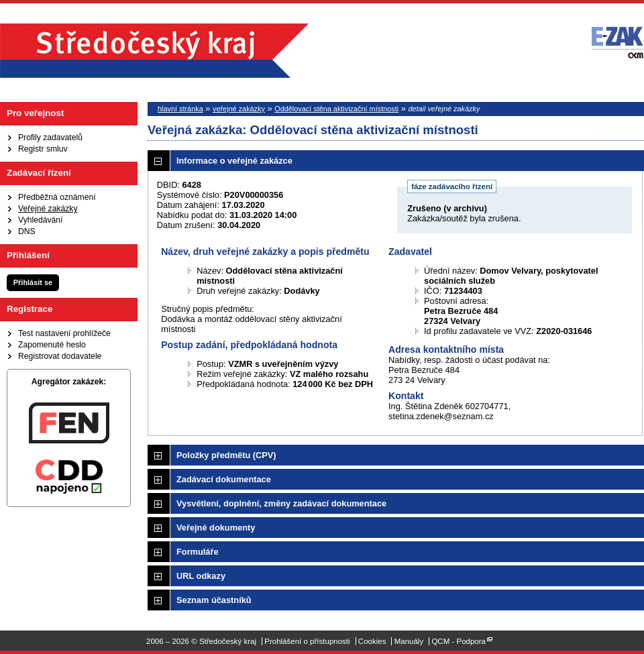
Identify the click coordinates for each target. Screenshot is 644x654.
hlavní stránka (180, 109)
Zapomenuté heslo (52, 345)
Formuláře (198, 552)
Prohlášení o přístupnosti (307, 641)
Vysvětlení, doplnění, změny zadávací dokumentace (281, 503)
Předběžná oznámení (57, 197)
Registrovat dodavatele (60, 356)
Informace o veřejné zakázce (234, 161)
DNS (27, 231)
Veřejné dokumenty (216, 528)
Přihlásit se (33, 282)
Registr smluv (43, 149)
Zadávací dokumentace (224, 479)
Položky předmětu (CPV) (226, 455)
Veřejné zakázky (48, 209)
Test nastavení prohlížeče (64, 333)
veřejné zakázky (239, 109)
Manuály (409, 641)
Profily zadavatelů (50, 138)
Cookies (372, 641)
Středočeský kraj (154, 51)
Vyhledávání (40, 220)
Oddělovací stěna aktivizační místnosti (336, 109)
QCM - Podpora (459, 641)
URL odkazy (201, 576)
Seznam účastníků (214, 600)
